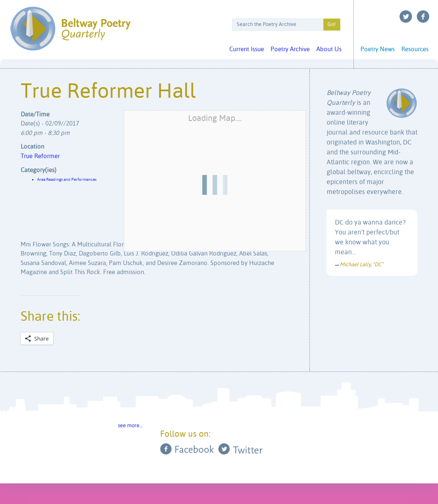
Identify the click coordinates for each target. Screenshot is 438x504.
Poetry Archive (290, 49)
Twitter (406, 17)
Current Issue (247, 49)
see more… (130, 426)
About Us (329, 49)
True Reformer (40, 156)
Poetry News (378, 49)
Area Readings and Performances (67, 180)
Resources (415, 49)
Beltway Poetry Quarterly (70, 29)
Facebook (423, 17)
